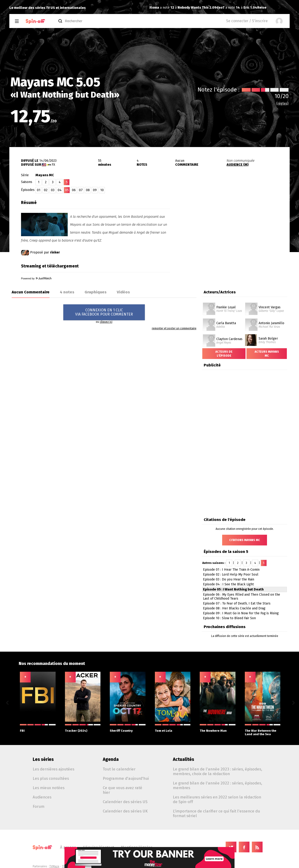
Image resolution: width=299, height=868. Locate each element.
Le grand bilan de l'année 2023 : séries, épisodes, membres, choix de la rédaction (217, 771)
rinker (55, 252)
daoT (155, 8)
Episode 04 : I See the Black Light (228, 584)
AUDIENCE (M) (238, 165)
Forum (39, 806)
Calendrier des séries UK (125, 811)
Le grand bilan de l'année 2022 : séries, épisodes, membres (217, 785)
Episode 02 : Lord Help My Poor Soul (231, 575)
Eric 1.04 (185, 8)
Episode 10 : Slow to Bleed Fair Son (229, 618)
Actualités (183, 759)
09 (95, 190)
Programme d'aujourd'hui (126, 778)
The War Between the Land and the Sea (263, 730)
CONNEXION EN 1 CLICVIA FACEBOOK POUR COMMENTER (104, 312)
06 (74, 190)
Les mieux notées (49, 788)
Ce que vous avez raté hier (123, 790)
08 (88, 190)
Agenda (111, 759)
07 (81, 190)
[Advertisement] (235, 227)
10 (102, 190)
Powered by (36, 278)
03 (53, 190)
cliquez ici (106, 322)
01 (39, 190)
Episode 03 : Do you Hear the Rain (229, 579)
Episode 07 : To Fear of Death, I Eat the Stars (237, 603)
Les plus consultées (51, 778)
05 (67, 190)
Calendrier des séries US (125, 802)
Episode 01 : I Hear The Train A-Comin (231, 570)
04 (60, 190)
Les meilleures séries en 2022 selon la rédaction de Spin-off (217, 799)
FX (53, 165)
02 (46, 190)
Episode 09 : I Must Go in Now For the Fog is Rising (241, 613)
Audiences (42, 797)
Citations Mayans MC (245, 540)
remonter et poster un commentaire (174, 328)
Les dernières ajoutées (53, 769)
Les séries (43, 759)
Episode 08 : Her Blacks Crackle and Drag (234, 608)
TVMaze (54, 866)
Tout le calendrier (119, 769)
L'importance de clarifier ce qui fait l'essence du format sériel (216, 813)
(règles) (282, 104)
